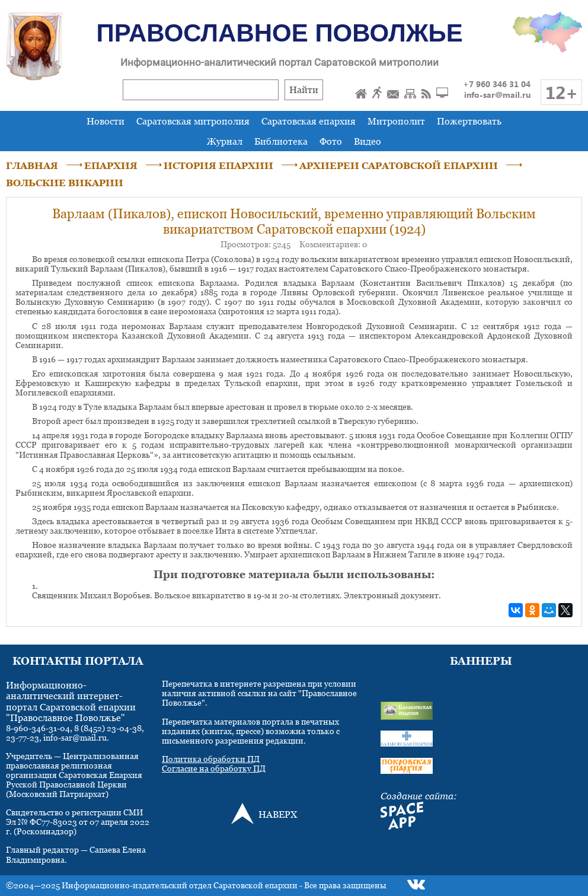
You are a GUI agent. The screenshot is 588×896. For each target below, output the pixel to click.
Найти (304, 90)
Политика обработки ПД (211, 759)
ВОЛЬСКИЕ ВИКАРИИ (65, 183)
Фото (331, 141)
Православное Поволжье (280, 33)
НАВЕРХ (278, 814)
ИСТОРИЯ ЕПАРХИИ (218, 165)
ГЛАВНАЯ (32, 165)
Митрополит (396, 121)
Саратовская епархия (309, 121)
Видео (367, 141)
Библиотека (281, 141)
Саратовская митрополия (193, 121)
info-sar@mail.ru (497, 95)
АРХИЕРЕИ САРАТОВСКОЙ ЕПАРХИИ (399, 165)
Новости (106, 121)
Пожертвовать (469, 121)
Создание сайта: (419, 796)
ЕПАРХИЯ (111, 165)
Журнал (225, 141)
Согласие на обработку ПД (214, 768)
